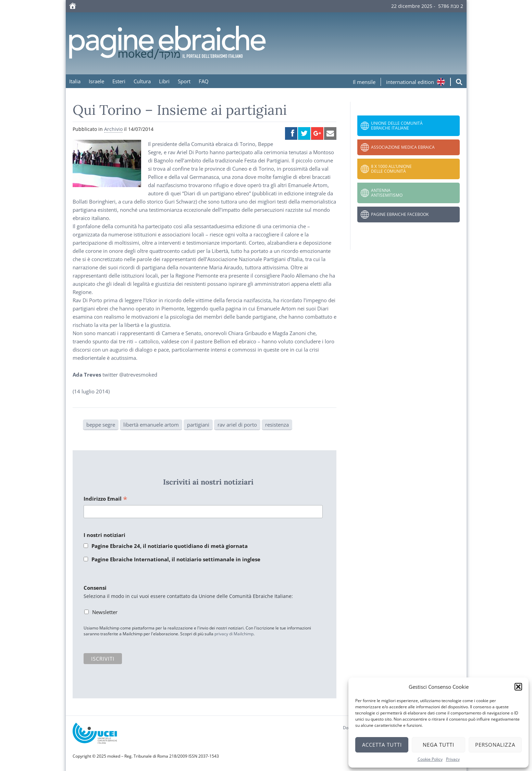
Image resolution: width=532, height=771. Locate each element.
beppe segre (101, 425)
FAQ (204, 81)
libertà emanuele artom (151, 425)
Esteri (119, 81)
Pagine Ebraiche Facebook (400, 214)
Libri (164, 81)
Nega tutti (438, 745)
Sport (184, 81)
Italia (75, 81)
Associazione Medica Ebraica (403, 147)
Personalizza (495, 745)
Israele (96, 81)
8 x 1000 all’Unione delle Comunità (391, 169)
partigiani (198, 425)
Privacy (453, 759)
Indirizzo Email (106, 499)
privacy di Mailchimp (234, 634)
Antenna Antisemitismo (387, 193)
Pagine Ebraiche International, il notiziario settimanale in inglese (176, 559)
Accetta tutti (382, 745)
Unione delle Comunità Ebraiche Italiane (397, 126)
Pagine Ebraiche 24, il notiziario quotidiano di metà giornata (170, 546)
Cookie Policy (430, 759)
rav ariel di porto (237, 425)
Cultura (142, 81)
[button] (518, 687)
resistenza (277, 425)
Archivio (113, 129)
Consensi (95, 588)
